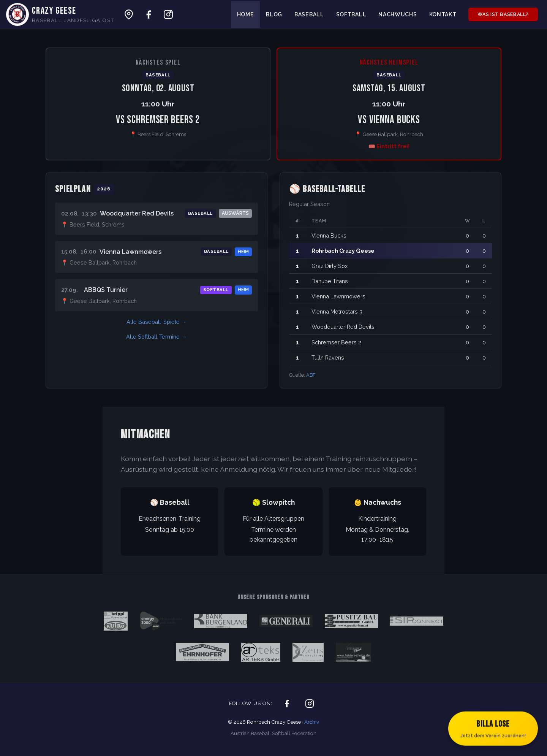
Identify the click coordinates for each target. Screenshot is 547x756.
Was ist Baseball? (503, 14)
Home (246, 14)
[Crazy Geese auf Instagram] (168, 14)
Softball (351, 14)
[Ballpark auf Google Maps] (129, 14)
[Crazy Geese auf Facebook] (149, 14)
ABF (311, 375)
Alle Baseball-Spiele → (157, 322)
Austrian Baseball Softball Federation (273, 733)
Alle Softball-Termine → (156, 337)
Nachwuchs (398, 14)
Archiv (312, 722)
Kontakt (443, 14)
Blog (274, 14)
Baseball (309, 14)
